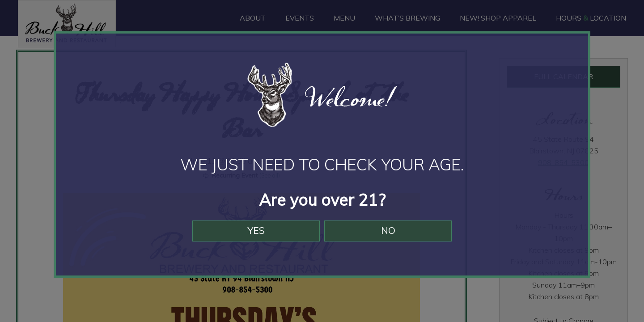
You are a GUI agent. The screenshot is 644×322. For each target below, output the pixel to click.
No (392, 236)
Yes (252, 236)
